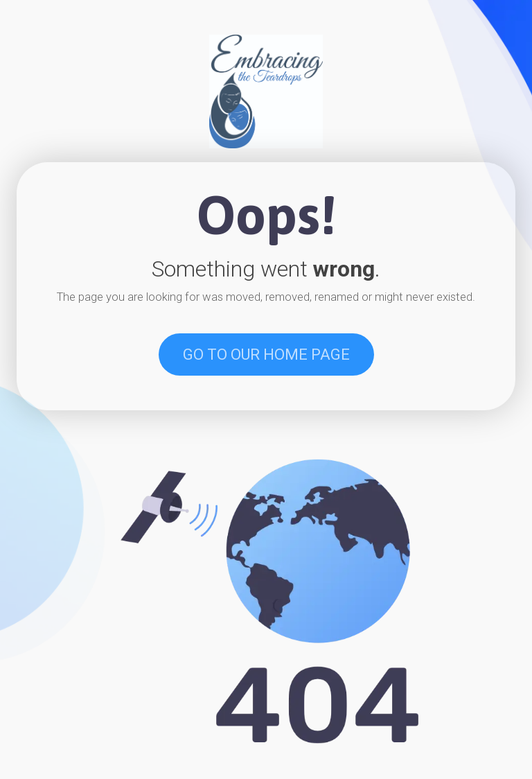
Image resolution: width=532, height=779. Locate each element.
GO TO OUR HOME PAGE (266, 355)
